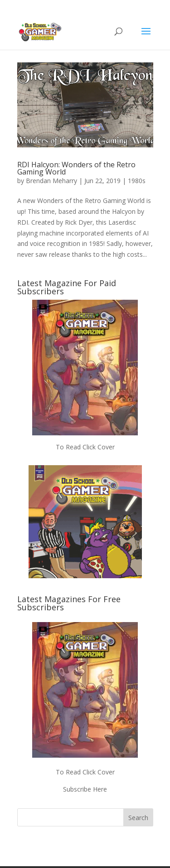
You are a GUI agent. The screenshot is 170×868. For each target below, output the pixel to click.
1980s (137, 181)
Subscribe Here (85, 789)
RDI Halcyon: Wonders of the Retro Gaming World (76, 168)
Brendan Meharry (51, 181)
